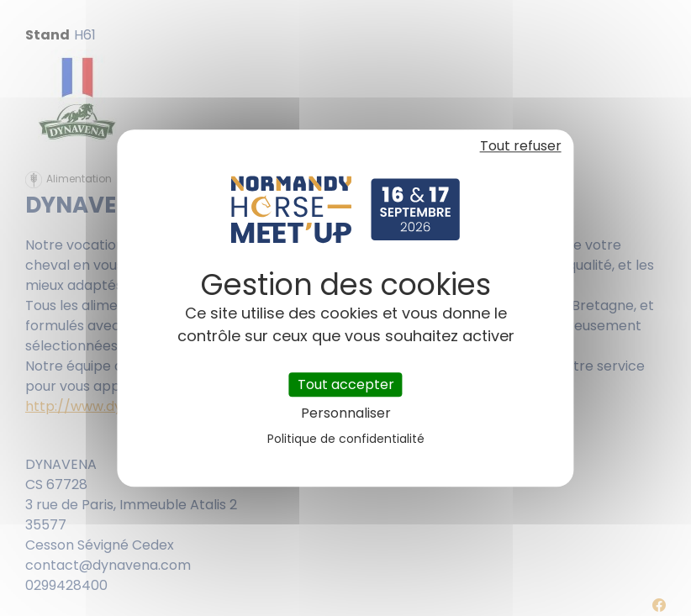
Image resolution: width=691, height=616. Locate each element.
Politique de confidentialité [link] (346, 439)
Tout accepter (346, 384)
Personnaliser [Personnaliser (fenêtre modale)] (346, 413)
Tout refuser (521, 146)
